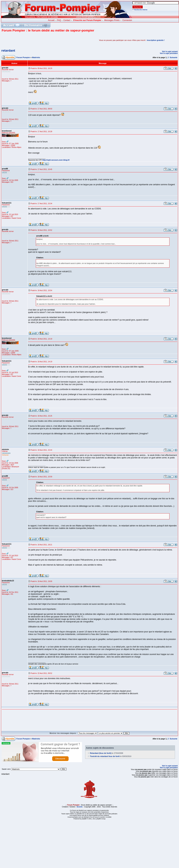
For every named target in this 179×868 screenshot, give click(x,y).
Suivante (173, 57)
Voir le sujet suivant (170, 51)
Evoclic (80, 807)
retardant (8, 50)
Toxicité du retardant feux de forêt (105, 756)
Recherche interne (141, 10)
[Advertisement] (41, 40)
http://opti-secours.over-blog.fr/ (56, 160)
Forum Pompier (23, 57)
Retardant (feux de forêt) (101, 753)
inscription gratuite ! (156, 40)
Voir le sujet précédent (169, 53)
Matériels (36, 57)
